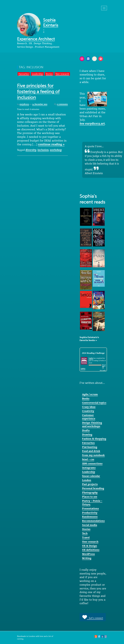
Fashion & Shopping (94, 439)
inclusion (43, 150)
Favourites (24, 74)
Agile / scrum (90, 394)
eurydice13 (24, 104)
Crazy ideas (89, 407)
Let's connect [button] (93, 617)
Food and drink (91, 451)
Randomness (90, 517)
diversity (31, 150)
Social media (90, 525)
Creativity (88, 411)
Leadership (37, 74)
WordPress (88, 554)
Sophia (91, 358)
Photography (90, 492)
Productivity (90, 513)
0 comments (62, 104)
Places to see (90, 497)
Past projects (90, 484)
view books (103, 370)
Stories (49, 74)
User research (62, 74)
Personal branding (93, 488)
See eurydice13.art (92, 123)
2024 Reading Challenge (93, 353)
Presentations (90, 508)
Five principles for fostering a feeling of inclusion (38, 92)
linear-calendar (91, 476)
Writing (87, 558)
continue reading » (51, 144)
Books (86, 398)
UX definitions (91, 550)
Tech (85, 533)
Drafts (86, 430)
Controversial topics (94, 403)
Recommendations (93, 521)
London (87, 480)
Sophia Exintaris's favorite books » (89, 339)
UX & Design (90, 546)
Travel (86, 537)
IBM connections (92, 463)
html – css (88, 459)
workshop (56, 150)
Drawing (87, 434)
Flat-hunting (90, 447)
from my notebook (93, 455)
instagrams (89, 468)
